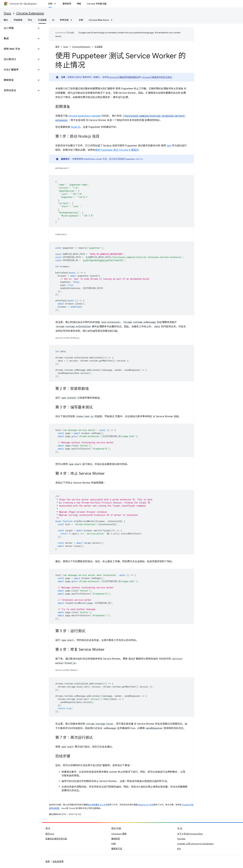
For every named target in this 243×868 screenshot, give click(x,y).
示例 (81, 20)
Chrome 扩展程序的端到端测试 (124, 77)
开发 (30, 20)
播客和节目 (117, 849)
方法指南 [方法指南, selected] (42, 20)
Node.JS (76, 127)
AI (53, 20)
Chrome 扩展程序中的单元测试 (157, 77)
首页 (57, 47)
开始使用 (18, 20)
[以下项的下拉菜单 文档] (56, 4)
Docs (7, 13)
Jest (169, 146)
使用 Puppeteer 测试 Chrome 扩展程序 (117, 150)
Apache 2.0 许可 (146, 805)
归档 (113, 844)
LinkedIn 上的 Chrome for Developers (195, 844)
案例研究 (67, 4)
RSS (179, 849)
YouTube (181, 839)
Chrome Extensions (30, 13)
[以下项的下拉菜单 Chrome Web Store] (113, 20)
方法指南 (98, 47)
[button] (18, 28)
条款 (48, 861)
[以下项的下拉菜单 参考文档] (72, 20)
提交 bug (50, 834)
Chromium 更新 (119, 834)
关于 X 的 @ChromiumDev (190, 834)
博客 (79, 4)
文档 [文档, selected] (50, 4)
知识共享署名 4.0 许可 (97, 805)
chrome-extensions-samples (85, 116)
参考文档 (64, 20)
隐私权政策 (58, 861)
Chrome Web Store (99, 20)
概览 (6, 20)
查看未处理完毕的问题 (56, 839)
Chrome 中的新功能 (97, 4)
